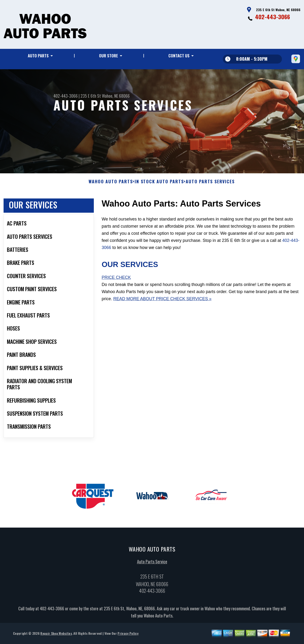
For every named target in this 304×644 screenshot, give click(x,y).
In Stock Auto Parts (159, 184)
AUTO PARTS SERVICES (210, 184)
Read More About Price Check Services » (162, 300)
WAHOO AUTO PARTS (111, 184)
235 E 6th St (91, 96)
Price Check (116, 279)
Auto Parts (38, 56)
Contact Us (179, 56)
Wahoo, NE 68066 (116, 96)
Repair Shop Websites (56, 635)
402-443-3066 (273, 17)
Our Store (109, 56)
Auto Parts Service (152, 563)
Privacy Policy (128, 635)
